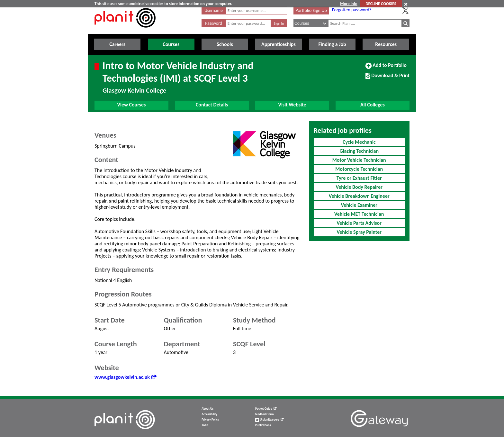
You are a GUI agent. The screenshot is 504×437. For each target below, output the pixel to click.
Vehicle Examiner (359, 205)
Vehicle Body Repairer (359, 187)
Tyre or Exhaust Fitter (359, 178)
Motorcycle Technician (359, 169)
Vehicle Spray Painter (359, 232)
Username (214, 10)
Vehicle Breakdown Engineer (359, 196)
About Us (207, 409)
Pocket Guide (266, 409)
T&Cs (205, 425)
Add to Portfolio (386, 68)
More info (349, 4)
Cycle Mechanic (359, 142)
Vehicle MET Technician (359, 214)
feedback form (265, 414)
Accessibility (209, 414)
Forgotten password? (352, 10)
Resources (386, 44)
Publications (263, 425)
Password (213, 23)
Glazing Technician (359, 151)
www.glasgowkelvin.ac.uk (126, 377)
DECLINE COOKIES (381, 4)
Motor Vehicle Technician (359, 160)
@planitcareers (270, 420)
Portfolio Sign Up (311, 10)
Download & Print (387, 78)
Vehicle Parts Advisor (359, 223)
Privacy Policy (210, 420)
